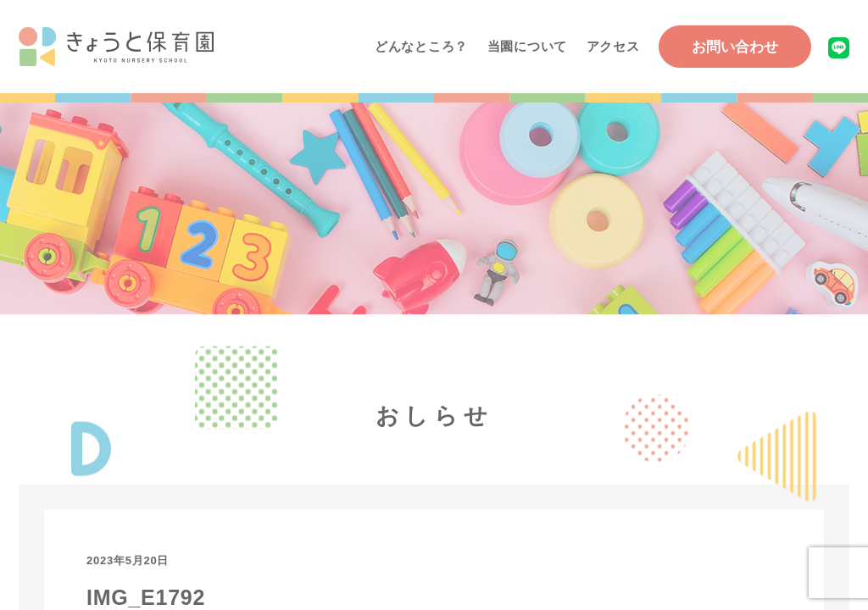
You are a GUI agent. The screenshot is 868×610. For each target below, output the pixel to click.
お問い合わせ (735, 47)
